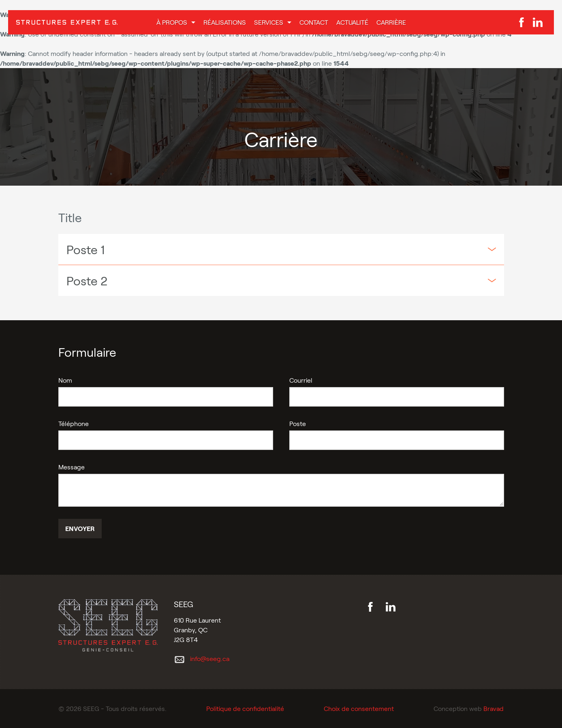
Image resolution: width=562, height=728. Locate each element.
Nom (65, 380)
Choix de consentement (359, 708)
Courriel (301, 380)
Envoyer (80, 528)
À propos (172, 22)
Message (72, 467)
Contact (314, 22)
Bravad (494, 708)
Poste (298, 423)
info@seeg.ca (210, 658)
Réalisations (225, 22)
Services (269, 22)
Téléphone (74, 423)
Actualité (352, 22)
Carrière (391, 22)
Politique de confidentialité (245, 708)
